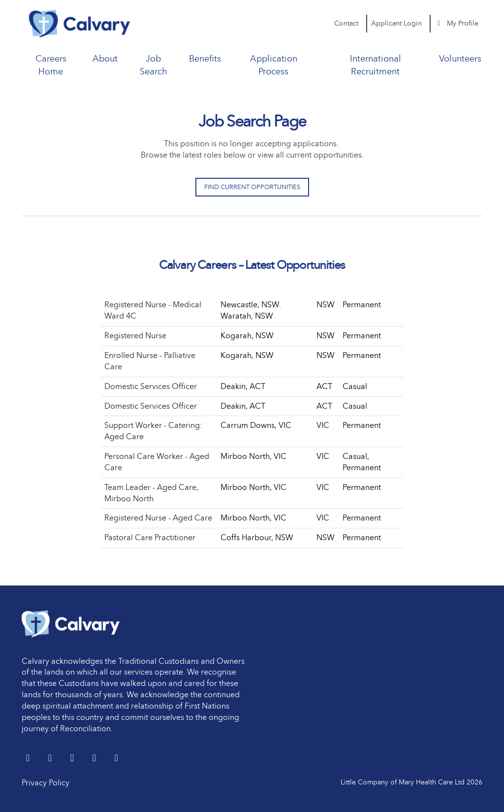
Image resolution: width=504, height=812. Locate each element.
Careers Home (51, 65)
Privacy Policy (46, 783)
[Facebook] (73, 759)
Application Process (274, 65)
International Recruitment (376, 65)
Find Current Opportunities (252, 187)
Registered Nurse (135, 336)
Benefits (205, 59)
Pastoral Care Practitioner (150, 537)
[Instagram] (116, 759)
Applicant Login (396, 23)
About (105, 59)
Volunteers (460, 59)
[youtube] (95, 759)
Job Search (153, 65)
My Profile (457, 23)
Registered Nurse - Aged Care (158, 518)
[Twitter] (29, 759)
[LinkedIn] (51, 759)
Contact (346, 23)
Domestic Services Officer (151, 386)
